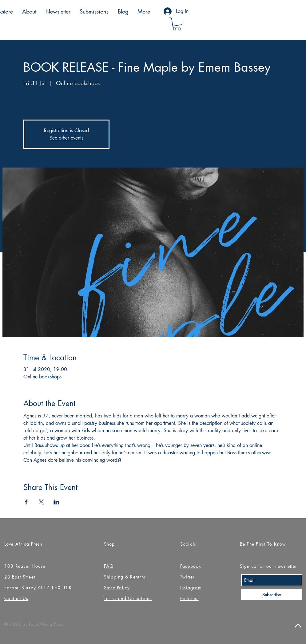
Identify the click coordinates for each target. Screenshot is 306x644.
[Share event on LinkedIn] (56, 502)
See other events (66, 138)
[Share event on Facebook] (26, 502)
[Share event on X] (41, 502)
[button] (177, 24)
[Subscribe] (272, 595)
